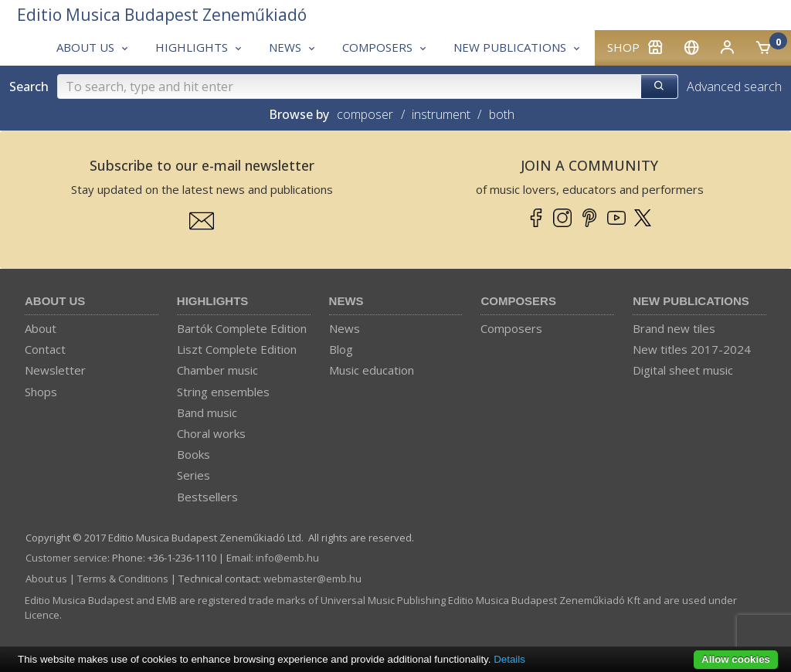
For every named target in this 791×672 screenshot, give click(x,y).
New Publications (691, 301)
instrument (441, 114)
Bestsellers (207, 497)
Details (509, 659)
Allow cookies (736, 659)
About (41, 328)
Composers (518, 301)
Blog (341, 349)
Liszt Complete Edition (237, 349)
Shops (41, 392)
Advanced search (734, 87)
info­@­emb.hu (287, 558)
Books (194, 454)
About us (55, 301)
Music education (372, 370)
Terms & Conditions (123, 579)
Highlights (213, 301)
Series (194, 475)
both (502, 114)
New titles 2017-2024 (692, 349)
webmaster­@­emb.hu (312, 579)
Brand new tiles (674, 328)
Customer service (66, 558)
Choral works (211, 433)
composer (365, 114)
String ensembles (223, 392)
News (346, 301)
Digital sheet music (683, 370)
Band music (207, 412)
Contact (45, 349)
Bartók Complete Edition (242, 328)
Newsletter (55, 370)
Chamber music (217, 370)
